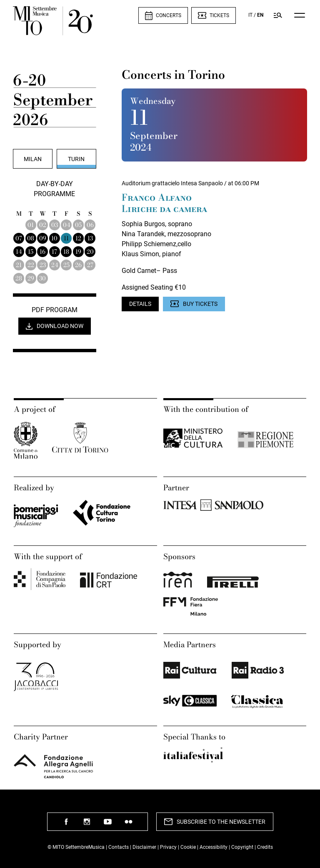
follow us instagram (87, 825)
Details (140, 304)
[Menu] (300, 15)
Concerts (169, 15)
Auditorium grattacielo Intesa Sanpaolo (172, 183)
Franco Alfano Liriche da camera (164, 203)
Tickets (219, 15)
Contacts (119, 847)
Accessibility (214, 847)
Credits (265, 847)
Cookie (188, 847)
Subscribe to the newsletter (221, 822)
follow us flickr (129, 825)
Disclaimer (144, 847)
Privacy (168, 847)
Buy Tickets (200, 304)
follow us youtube (108, 825)
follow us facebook (66, 825)
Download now (60, 326)
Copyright (242, 847)
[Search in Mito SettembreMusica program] (278, 15)
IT (250, 15)
